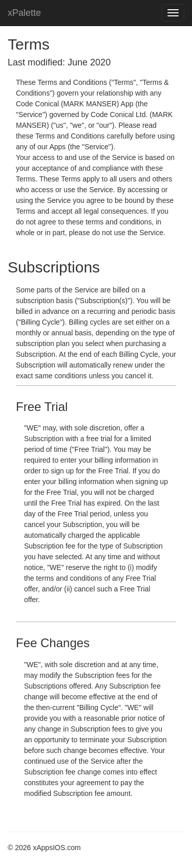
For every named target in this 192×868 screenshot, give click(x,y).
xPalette (24, 13)
